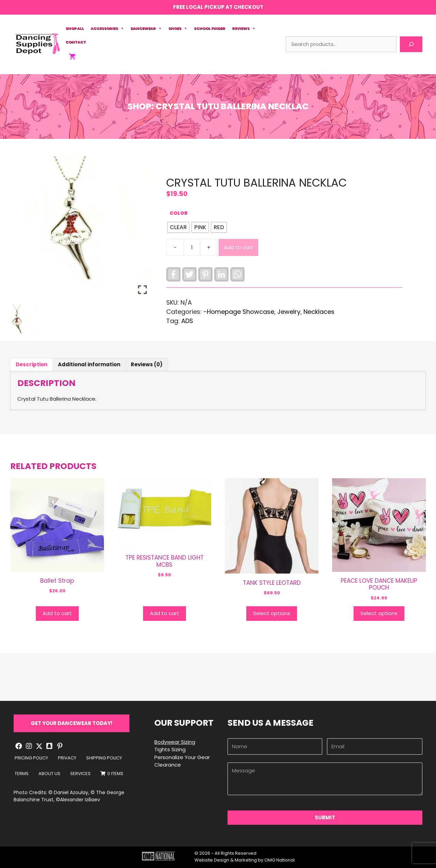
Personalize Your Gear (182, 757)
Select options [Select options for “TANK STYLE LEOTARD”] (272, 613)
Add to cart (238, 247)
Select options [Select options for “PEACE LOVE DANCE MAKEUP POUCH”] (379, 613)
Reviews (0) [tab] (147, 364)
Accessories (107, 28)
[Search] (411, 44)
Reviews (244, 28)
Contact (76, 42)
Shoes (178, 28)
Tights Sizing (170, 749)
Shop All (75, 28)
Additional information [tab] (89, 364)
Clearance (168, 765)
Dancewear (146, 28)
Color (179, 213)
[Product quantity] (192, 247)
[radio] (178, 227)
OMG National (279, 860)
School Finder (209, 28)
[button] (72, 724)
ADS (187, 321)
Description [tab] (32, 364)
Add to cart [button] (57, 613)
